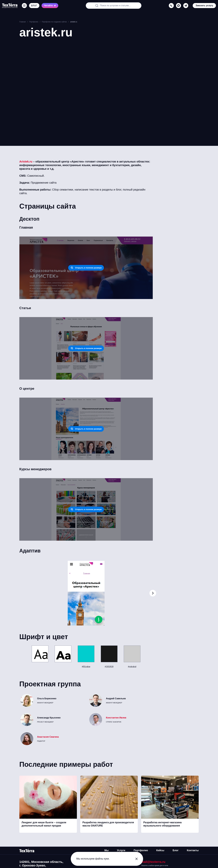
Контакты (193, 850)
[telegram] (186, 6)
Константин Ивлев (116, 718)
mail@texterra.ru (153, 862)
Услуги (121, 850)
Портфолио (141, 850)
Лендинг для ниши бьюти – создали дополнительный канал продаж (44, 824)
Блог (176, 850)
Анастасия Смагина (48, 737)
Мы (106, 850)
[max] (179, 6)
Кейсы (160, 850)
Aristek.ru (26, 162)
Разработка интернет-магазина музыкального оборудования (162, 824)
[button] (153, 593)
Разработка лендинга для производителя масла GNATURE (108, 824)
